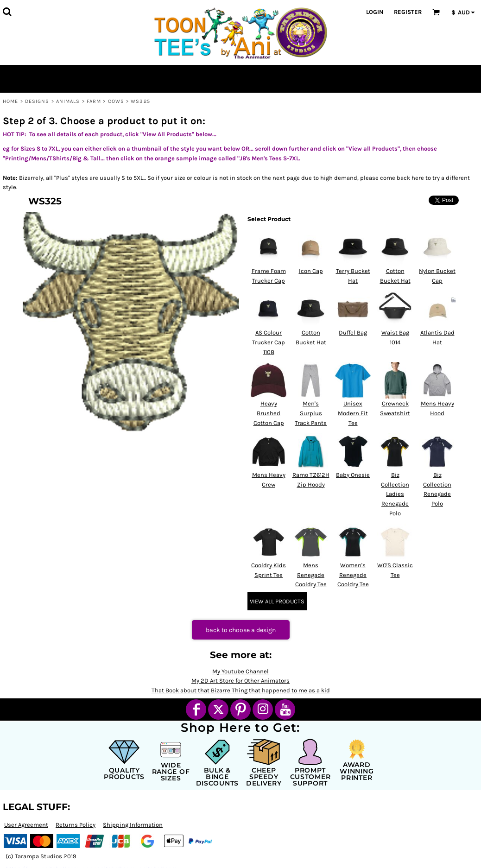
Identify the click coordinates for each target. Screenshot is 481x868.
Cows (116, 101)
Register (408, 12)
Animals (68, 101)
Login (375, 12)
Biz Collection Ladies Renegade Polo (395, 494)
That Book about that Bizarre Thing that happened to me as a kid (241, 690)
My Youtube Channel (240, 671)
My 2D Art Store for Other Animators (240, 681)
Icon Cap (311, 271)
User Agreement (26, 825)
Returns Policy (76, 825)
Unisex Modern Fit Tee (353, 413)
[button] (7, 12)
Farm (94, 101)
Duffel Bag (353, 333)
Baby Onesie (353, 475)
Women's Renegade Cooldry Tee (353, 575)
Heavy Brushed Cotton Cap (269, 413)
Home (10, 101)
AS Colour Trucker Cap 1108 (269, 342)
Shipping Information (133, 825)
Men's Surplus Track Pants (311, 413)
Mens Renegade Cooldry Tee (311, 575)
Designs (37, 101)
